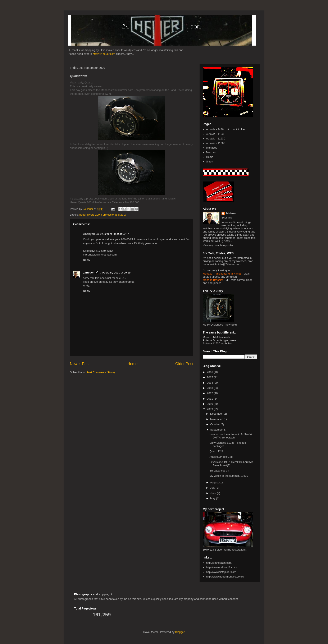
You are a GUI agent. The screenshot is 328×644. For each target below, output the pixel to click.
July (213, 488)
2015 (210, 377)
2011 (210, 399)
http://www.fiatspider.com (221, 572)
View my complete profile (218, 245)
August (215, 482)
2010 (210, 404)
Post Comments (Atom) (101, 372)
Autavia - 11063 (216, 143)
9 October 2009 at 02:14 (115, 234)
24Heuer (88, 273)
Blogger (180, 632)
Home (133, 364)
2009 (210, 409)
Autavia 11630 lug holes (217, 343)
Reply (86, 260)
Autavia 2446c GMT (221, 457)
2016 (210, 372)
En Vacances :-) (219, 471)
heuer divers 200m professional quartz (103, 215)
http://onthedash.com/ (219, 563)
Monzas (211, 152)
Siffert (210, 162)
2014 (210, 383)
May (213, 498)
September (217, 430)
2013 (210, 388)
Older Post (184, 364)
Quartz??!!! (216, 451)
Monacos (212, 148)
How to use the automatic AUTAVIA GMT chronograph (231, 436)
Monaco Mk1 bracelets (216, 337)
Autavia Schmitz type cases (219, 340)
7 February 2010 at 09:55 (115, 273)
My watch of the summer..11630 (229, 476)
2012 (210, 393)
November (217, 419)
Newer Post (80, 364)
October (215, 424)
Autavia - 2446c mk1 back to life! (226, 129)
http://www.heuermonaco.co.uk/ (225, 577)
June (214, 493)
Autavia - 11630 (216, 139)
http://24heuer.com (104, 54)
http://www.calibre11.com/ (222, 567)
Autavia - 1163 (215, 134)
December (217, 414)
